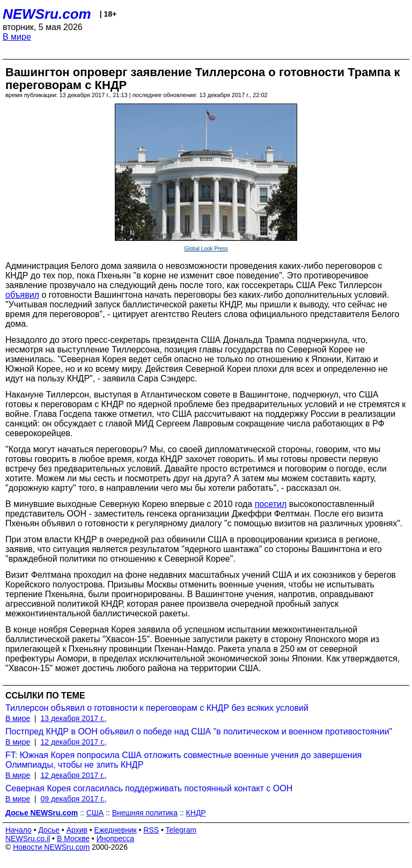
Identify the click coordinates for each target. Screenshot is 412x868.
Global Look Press (206, 249)
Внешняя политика (145, 813)
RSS (151, 830)
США (95, 813)
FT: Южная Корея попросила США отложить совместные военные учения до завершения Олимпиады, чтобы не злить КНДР (183, 760)
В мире (17, 37)
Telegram (181, 830)
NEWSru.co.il (28, 838)
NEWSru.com (47, 14)
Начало (19, 830)
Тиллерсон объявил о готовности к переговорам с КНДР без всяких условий (157, 708)
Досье (49, 830)
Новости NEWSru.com (51, 847)
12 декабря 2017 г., (73, 742)
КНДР (196, 813)
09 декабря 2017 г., (73, 799)
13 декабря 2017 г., (73, 718)
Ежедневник (116, 830)
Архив (77, 830)
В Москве (73, 838)
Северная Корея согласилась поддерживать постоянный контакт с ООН (149, 788)
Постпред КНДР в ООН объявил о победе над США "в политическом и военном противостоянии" (199, 731)
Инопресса (116, 838)
